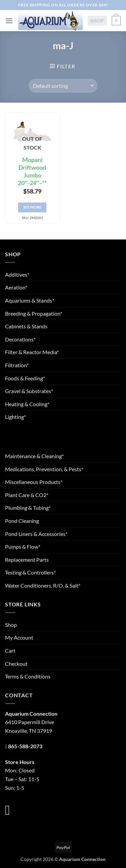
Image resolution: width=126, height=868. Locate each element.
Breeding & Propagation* (34, 313)
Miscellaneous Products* (34, 482)
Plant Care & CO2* (27, 495)
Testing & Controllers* (30, 572)
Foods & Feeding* (25, 378)
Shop (97, 21)
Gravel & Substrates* (29, 391)
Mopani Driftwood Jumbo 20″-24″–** (32, 171)
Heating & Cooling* (27, 404)
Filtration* (17, 365)
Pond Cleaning (22, 521)
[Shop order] (63, 86)
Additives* (17, 275)
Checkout (16, 664)
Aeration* (16, 287)
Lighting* (15, 417)
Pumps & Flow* (23, 547)
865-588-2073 (25, 746)
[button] (9, 21)
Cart (10, 650)
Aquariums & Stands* (30, 300)
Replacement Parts (27, 560)
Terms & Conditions (28, 676)
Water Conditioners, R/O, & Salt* (43, 585)
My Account (19, 637)
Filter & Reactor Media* (32, 352)
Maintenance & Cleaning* (34, 456)
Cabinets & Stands (26, 326)
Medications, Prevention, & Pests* (44, 469)
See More (32, 207)
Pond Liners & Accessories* (36, 534)
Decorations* (20, 339)
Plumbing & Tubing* (28, 508)
